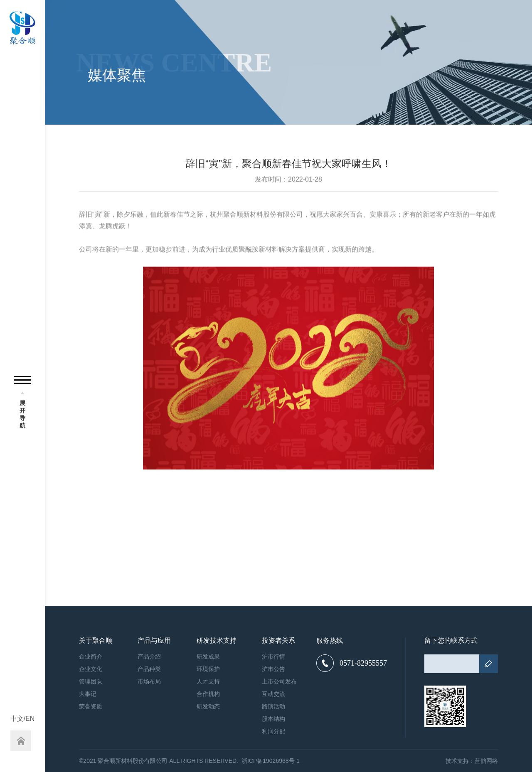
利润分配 (273, 731)
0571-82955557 (352, 663)
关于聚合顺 (96, 641)
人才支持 (208, 681)
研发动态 (208, 706)
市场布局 (149, 681)
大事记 (88, 694)
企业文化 (91, 669)
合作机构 (208, 694)
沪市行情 (273, 656)
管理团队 (91, 681)
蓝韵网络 (486, 761)
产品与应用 (154, 641)
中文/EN (23, 719)
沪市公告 (273, 669)
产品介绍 (149, 656)
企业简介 (91, 656)
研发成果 (208, 656)
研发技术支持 (217, 641)
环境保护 (208, 669)
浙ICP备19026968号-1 (271, 761)
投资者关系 (278, 641)
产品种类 (149, 669)
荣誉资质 (91, 706)
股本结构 (273, 719)
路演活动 (273, 706)
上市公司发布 (279, 681)
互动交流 (273, 694)
